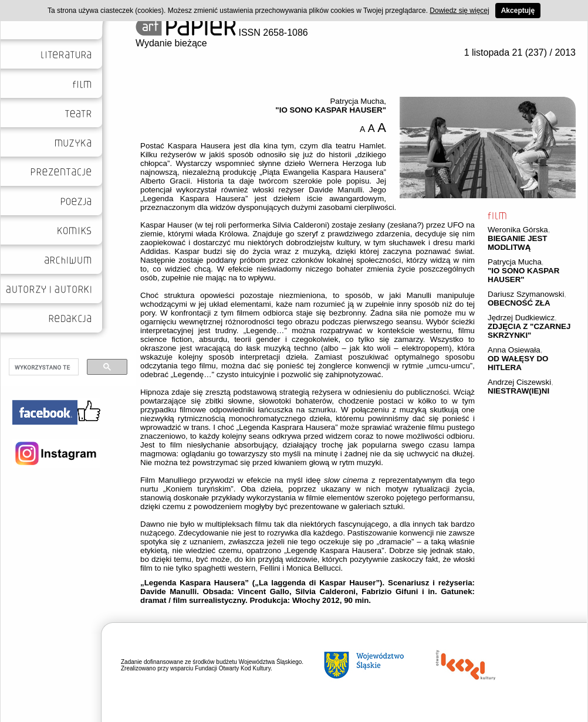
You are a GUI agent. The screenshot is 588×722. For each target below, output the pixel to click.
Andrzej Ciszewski (519, 382)
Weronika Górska (518, 230)
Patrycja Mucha (515, 262)
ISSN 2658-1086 (222, 33)
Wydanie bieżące (171, 43)
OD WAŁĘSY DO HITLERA (518, 363)
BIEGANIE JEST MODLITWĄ (517, 243)
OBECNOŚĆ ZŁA (519, 303)
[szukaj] (43, 367)
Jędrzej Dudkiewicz (521, 318)
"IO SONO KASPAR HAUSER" (523, 275)
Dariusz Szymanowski (526, 294)
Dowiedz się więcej (459, 11)
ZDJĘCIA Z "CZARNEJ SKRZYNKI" (529, 331)
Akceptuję (518, 11)
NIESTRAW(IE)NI (518, 391)
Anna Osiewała (514, 350)
